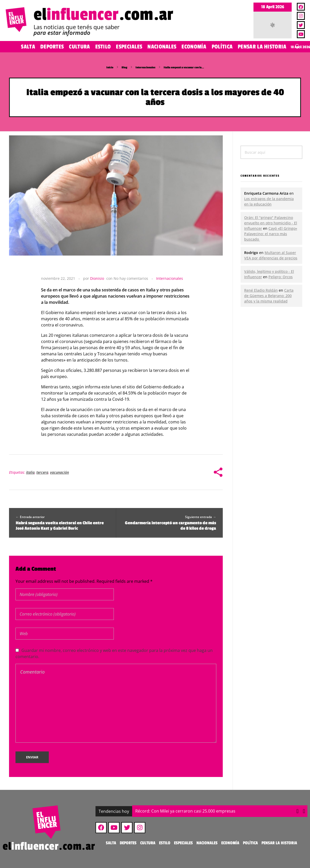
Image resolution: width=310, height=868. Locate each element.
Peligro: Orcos (281, 277)
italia (30, 472)
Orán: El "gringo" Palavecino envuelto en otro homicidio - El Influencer (271, 223)
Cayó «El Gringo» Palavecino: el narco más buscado (271, 234)
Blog (124, 67)
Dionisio (97, 278)
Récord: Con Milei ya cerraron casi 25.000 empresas (185, 811)
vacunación (59, 472)
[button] (304, 811)
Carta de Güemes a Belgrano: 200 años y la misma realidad (269, 296)
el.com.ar (104, 15)
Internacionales (145, 67)
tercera (42, 472)
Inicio (110, 67)
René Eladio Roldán (261, 290)
